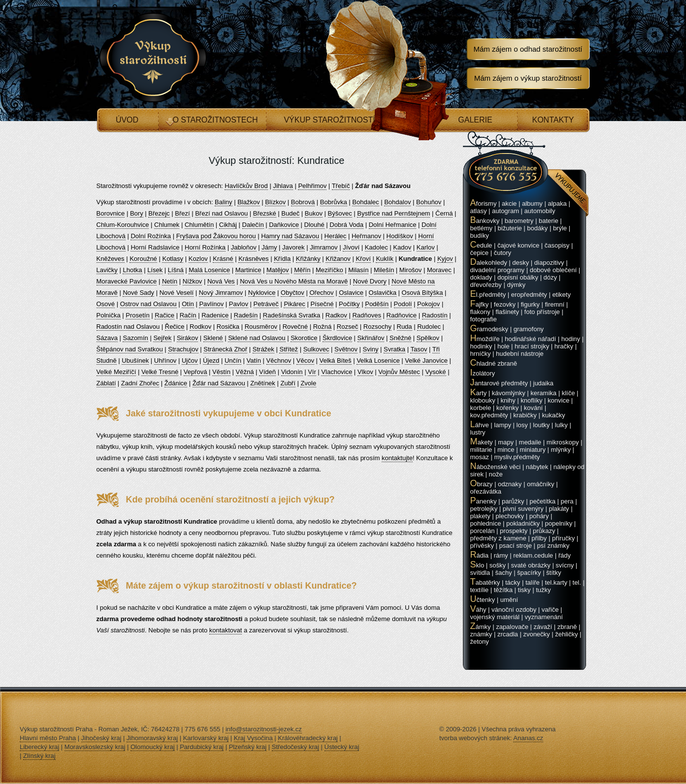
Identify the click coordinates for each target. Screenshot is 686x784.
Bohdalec (365, 202)
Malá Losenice (209, 270)
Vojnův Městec (399, 372)
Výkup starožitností (329, 120)
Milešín (384, 270)
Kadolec (376, 247)
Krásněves (253, 259)
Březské (265, 213)
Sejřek (162, 338)
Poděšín (377, 304)
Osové (106, 304)
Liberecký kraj (39, 747)
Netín (170, 281)
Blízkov (275, 202)
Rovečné (295, 327)
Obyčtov (293, 293)
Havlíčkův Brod (246, 186)
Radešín (246, 315)
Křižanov (338, 259)
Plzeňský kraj (248, 747)
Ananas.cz (528, 738)
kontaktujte (397, 458)
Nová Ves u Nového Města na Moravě (294, 281)
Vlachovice (337, 372)
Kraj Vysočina (253, 738)
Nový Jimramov (221, 293)
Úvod (127, 120)
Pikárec (294, 304)
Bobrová (303, 202)
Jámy (269, 247)
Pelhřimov (312, 186)
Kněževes (111, 259)
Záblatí (106, 383)
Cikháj (228, 225)
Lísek (155, 270)
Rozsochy (377, 327)
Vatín (254, 361)
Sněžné (400, 338)
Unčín (233, 361)
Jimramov (324, 247)
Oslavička (383, 293)
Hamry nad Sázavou (290, 236)
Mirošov (411, 270)
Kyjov (445, 259)
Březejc (159, 213)
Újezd (211, 361)
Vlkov (365, 372)
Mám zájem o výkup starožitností (528, 78)
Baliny (223, 202)
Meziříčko (329, 270)
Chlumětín (199, 225)
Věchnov (279, 361)
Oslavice (351, 293)
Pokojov (428, 304)
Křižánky (308, 259)
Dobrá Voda (346, 225)
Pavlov (239, 304)
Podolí (403, 304)
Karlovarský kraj (206, 738)
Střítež (289, 349)
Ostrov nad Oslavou (148, 304)
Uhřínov (165, 361)
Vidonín (292, 372)
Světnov (346, 349)
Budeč (290, 213)
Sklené (213, 338)
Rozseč (347, 327)
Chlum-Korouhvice (123, 225)
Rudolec (429, 327)
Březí (182, 213)
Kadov (402, 247)
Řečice (175, 327)
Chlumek (167, 225)
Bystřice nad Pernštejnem (393, 213)
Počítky (349, 304)
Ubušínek (135, 361)
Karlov (426, 247)
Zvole (308, 383)
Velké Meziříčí (116, 372)
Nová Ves (221, 281)
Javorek (294, 247)
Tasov (419, 349)
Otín (188, 304)
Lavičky (107, 270)
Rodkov (200, 327)
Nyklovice (262, 293)
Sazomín (135, 338)
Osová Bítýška (423, 293)
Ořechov (321, 293)
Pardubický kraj (202, 747)
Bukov (314, 213)
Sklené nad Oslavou (257, 338)
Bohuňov (429, 202)
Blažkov (249, 202)
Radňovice (402, 315)
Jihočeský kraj (101, 738)
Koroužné (143, 259)
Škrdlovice (337, 338)
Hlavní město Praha (48, 738)
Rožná (323, 327)
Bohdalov (397, 202)
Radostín (435, 315)
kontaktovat (226, 630)
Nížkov (193, 281)
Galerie (475, 120)
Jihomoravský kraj (152, 738)
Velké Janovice (426, 361)
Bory (137, 213)
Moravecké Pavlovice (127, 281)
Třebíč (341, 186)
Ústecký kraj (342, 747)
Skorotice (304, 338)
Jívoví (351, 247)
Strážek (263, 349)
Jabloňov (244, 247)
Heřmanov (366, 236)
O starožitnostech (215, 120)
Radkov (336, 315)
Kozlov (198, 259)
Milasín (358, 270)
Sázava (107, 338)
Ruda (405, 327)
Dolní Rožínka (151, 236)
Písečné (322, 304)
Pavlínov (211, 304)
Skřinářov (371, 338)
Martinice (248, 270)
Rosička (228, 327)
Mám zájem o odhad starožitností (528, 49)
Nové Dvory (370, 281)
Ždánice (176, 383)
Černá (444, 213)
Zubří (288, 383)
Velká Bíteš (336, 361)
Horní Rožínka (205, 247)
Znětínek (263, 383)
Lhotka (132, 270)
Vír (312, 372)
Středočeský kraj (295, 747)
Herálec (336, 236)
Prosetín (137, 315)
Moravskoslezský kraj (95, 747)
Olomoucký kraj (153, 747)
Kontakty (553, 120)
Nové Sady (138, 293)
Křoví (363, 259)
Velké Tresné (160, 372)
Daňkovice (284, 225)
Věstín (221, 372)
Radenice (215, 315)
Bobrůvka (334, 202)
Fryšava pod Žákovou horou (216, 236)
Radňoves (367, 315)
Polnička (109, 315)
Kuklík (384, 259)
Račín (188, 315)
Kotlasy (173, 259)
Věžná (245, 372)
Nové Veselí (177, 293)
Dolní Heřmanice (393, 225)
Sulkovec (316, 349)
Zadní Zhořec (140, 383)
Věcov (305, 361)
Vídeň (267, 372)
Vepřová (196, 372)
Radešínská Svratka (292, 315)
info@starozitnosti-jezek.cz (264, 729)
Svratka (394, 349)
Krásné (223, 259)
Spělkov (428, 338)
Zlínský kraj (39, 756)
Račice (164, 315)
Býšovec (340, 213)
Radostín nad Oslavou (128, 327)
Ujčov (190, 361)
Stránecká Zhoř (225, 349)
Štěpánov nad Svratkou (130, 349)
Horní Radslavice (155, 247)
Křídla (282, 259)
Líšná (176, 270)
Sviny (371, 349)
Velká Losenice (378, 361)
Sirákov (187, 338)
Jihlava (283, 186)
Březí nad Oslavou (221, 213)
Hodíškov (400, 236)
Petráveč (266, 304)
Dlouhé (314, 225)
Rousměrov (261, 327)
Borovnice (111, 213)
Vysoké (435, 372)
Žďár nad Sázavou (219, 383)
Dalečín (253, 225)
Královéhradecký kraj (308, 738)
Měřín (302, 270)
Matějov (278, 270)
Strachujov (183, 349)
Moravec (439, 270)
